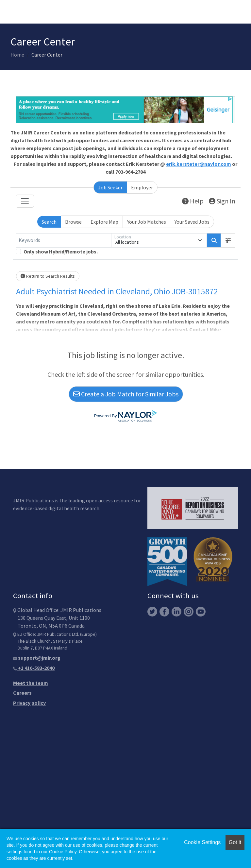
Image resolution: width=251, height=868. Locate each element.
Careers (22, 693)
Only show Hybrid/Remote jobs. (61, 252)
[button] (228, 240)
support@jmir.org (37, 658)
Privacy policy (29, 703)
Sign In (222, 201)
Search (49, 222)
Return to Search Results (48, 276)
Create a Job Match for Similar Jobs (126, 394)
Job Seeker (110, 187)
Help (193, 201)
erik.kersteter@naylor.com (199, 164)
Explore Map (104, 222)
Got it (235, 842)
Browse (73, 222)
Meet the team (31, 683)
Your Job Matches (147, 222)
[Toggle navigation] (25, 201)
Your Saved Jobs (192, 222)
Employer (142, 187)
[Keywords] (63, 240)
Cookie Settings (202, 842)
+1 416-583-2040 (34, 668)
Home (17, 55)
